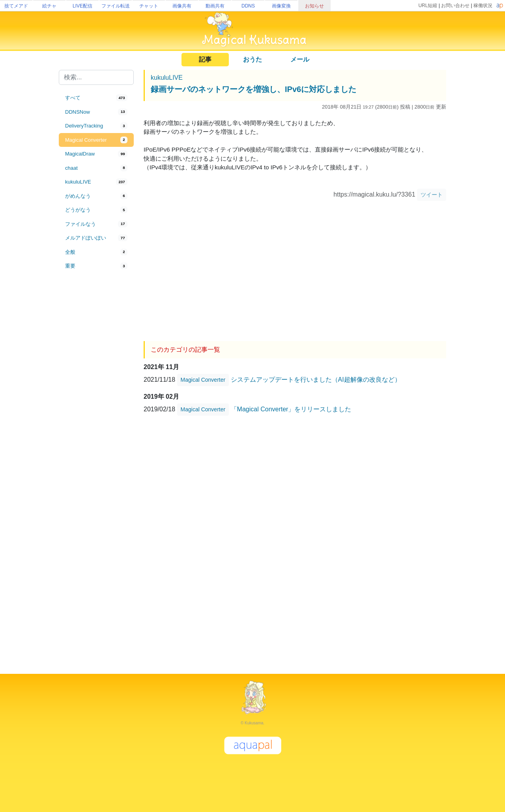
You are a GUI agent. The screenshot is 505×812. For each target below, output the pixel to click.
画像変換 (281, 6)
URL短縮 (428, 6)
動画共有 (215, 6)
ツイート (432, 195)
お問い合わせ (455, 6)
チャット (149, 6)
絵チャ (49, 6)
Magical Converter (203, 380)
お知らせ (314, 6)
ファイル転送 (116, 6)
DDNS (248, 6)
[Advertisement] (96, 403)
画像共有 (182, 6)
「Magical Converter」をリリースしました (291, 409)
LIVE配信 (82, 6)
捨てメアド (16, 6)
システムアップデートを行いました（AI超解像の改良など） (316, 380)
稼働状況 (483, 6)
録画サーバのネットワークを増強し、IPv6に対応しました (253, 89)
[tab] (96, 98)
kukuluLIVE (167, 78)
